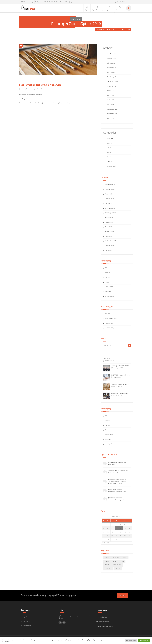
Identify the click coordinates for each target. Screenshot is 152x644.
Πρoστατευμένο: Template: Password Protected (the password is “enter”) (117, 482)
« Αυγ (103, 544)
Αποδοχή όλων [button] (144, 641)
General (109, 144)
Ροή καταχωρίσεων (111, 320)
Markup (109, 149)
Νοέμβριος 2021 (112, 54)
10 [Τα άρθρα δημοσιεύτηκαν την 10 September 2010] (121, 529)
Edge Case (110, 140)
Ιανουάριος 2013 (112, 59)
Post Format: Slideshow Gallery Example (40, 85)
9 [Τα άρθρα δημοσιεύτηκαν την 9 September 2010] (116, 529)
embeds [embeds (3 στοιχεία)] (125, 559)
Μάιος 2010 (110, 95)
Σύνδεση (108, 315)
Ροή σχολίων (109, 324)
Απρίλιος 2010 (111, 100)
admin (38, 89)
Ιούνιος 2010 (111, 91)
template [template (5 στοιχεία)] (118, 570)
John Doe (111, 499)
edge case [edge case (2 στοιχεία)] (116, 559)
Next (93, 62)
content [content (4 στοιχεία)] (107, 559)
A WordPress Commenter (116, 464)
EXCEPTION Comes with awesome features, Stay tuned (129, 376)
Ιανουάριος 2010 (112, 114)
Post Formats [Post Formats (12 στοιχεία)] (117, 566)
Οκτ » (107, 544)
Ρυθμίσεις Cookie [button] (131, 641)
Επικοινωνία (27, 621)
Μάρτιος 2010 (111, 104)
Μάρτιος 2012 (111, 63)
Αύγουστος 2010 (112, 86)
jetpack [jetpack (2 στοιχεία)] (122, 562)
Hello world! (107, 359)
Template (110, 163)
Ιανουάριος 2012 (112, 68)
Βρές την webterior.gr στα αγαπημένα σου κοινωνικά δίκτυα (74, 617)
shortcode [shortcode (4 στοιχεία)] (108, 570)
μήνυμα (123, 595)
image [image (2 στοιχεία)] (114, 562)
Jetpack (25, 99)
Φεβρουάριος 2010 (112, 109)
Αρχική (25, 617)
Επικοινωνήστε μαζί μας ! (114, 2)
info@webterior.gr (27, 2)
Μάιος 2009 (110, 118)
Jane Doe (111, 480)
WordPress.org (110, 329)
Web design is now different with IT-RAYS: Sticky (126, 395)
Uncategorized (111, 167)
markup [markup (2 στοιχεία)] (107, 566)
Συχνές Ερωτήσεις (28, 625)
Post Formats (47, 89)
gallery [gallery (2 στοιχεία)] (107, 562)
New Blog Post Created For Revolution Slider (125, 367)
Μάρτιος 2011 (111, 72)
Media (109, 154)
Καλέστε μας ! (126, 2)
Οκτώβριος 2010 (112, 77)
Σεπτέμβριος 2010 (112, 82)
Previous (23, 62)
